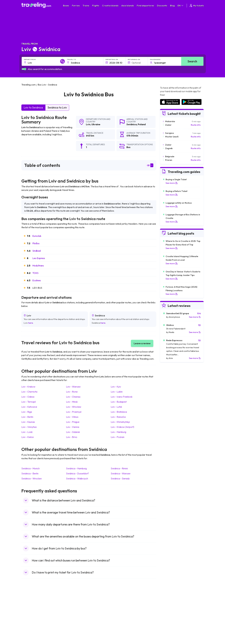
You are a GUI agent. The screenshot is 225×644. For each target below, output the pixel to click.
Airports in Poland (168, 628)
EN (181, 6)
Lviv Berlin (27, 417)
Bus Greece (74, 616)
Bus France (74, 619)
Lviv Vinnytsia (29, 427)
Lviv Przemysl (74, 412)
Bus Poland (74, 625)
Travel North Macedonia (34, 607)
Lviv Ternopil (28, 402)
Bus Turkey (74, 631)
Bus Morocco (75, 603)
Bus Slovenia (74, 613)
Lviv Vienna (73, 427)
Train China (119, 610)
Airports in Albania (168, 625)
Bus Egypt (73, 622)
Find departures (145, 6)
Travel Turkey (29, 619)
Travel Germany (30, 616)
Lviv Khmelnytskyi (120, 422)
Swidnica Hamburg (76, 468)
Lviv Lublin (117, 392)
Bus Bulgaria (74, 607)
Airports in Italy (167, 619)
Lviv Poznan (118, 437)
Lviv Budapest (119, 402)
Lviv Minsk (72, 402)
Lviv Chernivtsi (29, 392)
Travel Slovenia (30, 628)
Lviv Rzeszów (118, 417)
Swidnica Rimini (119, 468)
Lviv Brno (72, 437)
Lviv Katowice (29, 407)
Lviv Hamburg (118, 432)
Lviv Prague (73, 422)
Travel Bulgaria (30, 610)
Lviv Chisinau (73, 397)
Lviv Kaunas (28, 422)
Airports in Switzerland (170, 616)
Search (192, 61)
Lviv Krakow (28, 387)
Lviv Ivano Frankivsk (122, 397)
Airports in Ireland (168, 610)
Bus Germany (75, 610)
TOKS (35, 273)
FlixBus (36, 243)
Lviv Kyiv (116, 387)
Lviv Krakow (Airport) (122, 427)
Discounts (162, 6)
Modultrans (38, 266)
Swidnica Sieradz (120, 478)
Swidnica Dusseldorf (77, 473)
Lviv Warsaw (73, 387)
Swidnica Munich (30, 468)
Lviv (88, 124)
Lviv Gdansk (73, 432)
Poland (142, 124)
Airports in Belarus (168, 613)
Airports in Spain (167, 603)
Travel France (29, 622)
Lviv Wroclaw (74, 407)
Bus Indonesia (75, 635)
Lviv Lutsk (116, 407)
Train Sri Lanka (121, 607)
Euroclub (37, 236)
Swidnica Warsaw (121, 473)
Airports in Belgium (168, 631)
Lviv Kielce (28, 437)
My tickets (196, 6)
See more (172, 183)
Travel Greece (30, 613)
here (31, 323)
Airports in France (168, 607)
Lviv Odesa (28, 397)
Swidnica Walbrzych (77, 478)
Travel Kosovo (30, 635)
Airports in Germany (169, 622)
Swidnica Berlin (30, 473)
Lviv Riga (27, 412)
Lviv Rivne (72, 392)
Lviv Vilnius (72, 417)
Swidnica (132, 124)
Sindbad (37, 251)
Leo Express (39, 258)
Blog (172, 6)
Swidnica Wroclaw (32, 478)
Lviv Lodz (27, 432)
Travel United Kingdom (33, 603)
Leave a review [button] (142, 343)
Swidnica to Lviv (57, 108)
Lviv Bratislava (119, 412)
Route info (196, 125)
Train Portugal (121, 603)
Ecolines (37, 280)
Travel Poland (29, 625)
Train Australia (121, 616)
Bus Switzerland (76, 628)
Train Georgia (121, 613)
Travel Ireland (29, 631)
